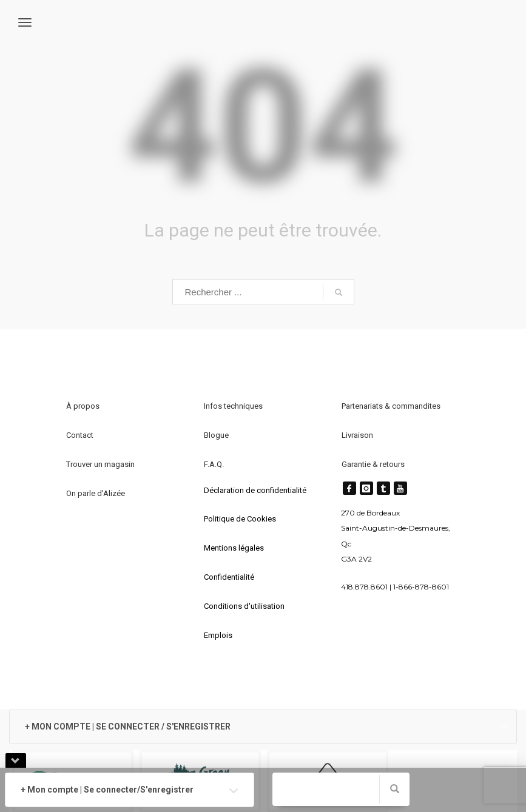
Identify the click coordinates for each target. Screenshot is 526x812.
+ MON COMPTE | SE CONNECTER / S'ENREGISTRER (128, 726)
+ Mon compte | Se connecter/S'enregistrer (107, 790)
